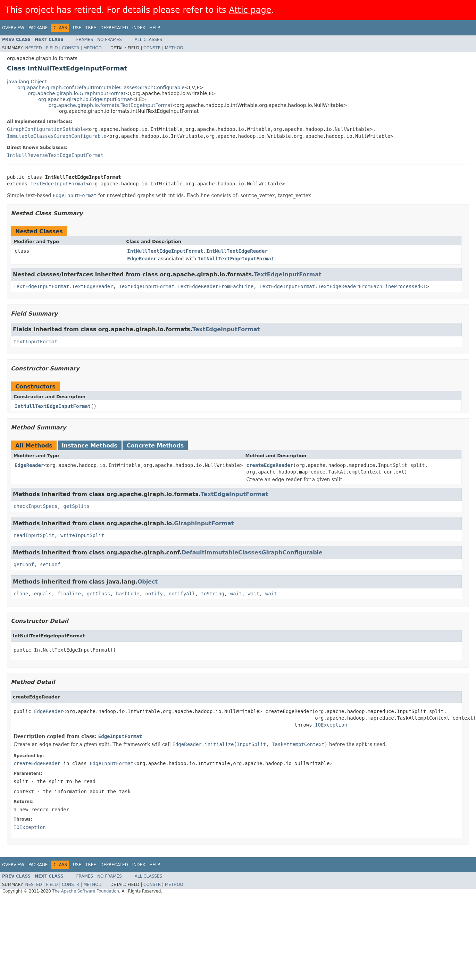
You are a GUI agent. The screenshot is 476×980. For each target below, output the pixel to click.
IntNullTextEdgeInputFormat (53, 406)
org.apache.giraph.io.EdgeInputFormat (85, 99)
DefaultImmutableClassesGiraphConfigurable (252, 552)
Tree (91, 28)
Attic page (250, 10)
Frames (85, 40)
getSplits (76, 506)
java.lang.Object (27, 82)
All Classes (148, 40)
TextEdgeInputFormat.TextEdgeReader (63, 286)
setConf (50, 564)
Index (139, 28)
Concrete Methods (155, 446)
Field (52, 48)
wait (236, 594)
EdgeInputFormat (120, 736)
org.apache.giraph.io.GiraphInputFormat (77, 93)
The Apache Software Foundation (86, 891)
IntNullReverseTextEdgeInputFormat (55, 155)
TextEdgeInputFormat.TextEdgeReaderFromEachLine (186, 286)
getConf (24, 564)
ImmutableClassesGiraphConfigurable (57, 136)
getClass (98, 594)
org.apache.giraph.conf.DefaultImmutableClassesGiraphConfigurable (101, 87)
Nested (33, 48)
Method (93, 48)
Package (38, 28)
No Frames (110, 40)
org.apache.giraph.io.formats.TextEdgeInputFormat (111, 105)
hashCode (128, 594)
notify (154, 594)
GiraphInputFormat (204, 523)
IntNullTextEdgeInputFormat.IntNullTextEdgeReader (197, 251)
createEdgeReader (270, 465)
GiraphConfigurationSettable (47, 129)
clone (21, 594)
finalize (69, 594)
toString (213, 594)
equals (43, 594)
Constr (70, 48)
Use (77, 28)
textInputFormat (35, 342)
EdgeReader (29, 465)
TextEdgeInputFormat (58, 184)
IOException (331, 725)
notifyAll (182, 594)
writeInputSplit (82, 535)
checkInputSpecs (35, 506)
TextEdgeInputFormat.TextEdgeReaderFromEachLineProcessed (340, 286)
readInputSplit (34, 535)
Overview (13, 28)
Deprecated (114, 28)
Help (155, 28)
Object (148, 582)
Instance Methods (90, 446)
